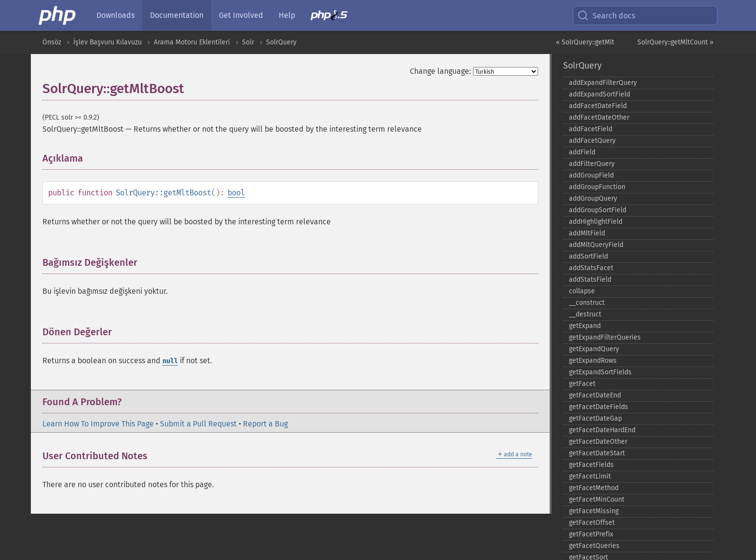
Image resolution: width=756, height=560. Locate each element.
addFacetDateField (598, 106)
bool (236, 193)
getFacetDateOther (598, 442)
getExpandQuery (594, 349)
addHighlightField (596, 222)
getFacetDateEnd (595, 395)
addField (582, 152)
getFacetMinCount (597, 499)
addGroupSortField (598, 210)
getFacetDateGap (595, 418)
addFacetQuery (592, 141)
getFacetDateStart (597, 453)
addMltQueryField (596, 245)
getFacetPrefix (591, 534)
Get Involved (241, 15)
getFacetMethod (594, 488)
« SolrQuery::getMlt (585, 42)
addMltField (587, 233)
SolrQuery (281, 42)
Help (287, 15)
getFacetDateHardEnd (602, 430)
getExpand (585, 326)
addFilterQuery (592, 164)
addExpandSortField (600, 94)
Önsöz (52, 42)
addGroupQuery (593, 198)
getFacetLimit (590, 476)
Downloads (115, 15)
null (170, 361)
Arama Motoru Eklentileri (192, 42)
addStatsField (590, 280)
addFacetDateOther (599, 117)
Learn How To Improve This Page (98, 424)
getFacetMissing (594, 511)
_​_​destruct (585, 314)
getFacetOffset (592, 523)
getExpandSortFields (600, 372)
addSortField (588, 256)
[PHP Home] (58, 15)
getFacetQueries (594, 546)
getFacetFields (591, 465)
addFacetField (591, 129)
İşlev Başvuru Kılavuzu (108, 42)
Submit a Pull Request (198, 424)
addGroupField (591, 175)
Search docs (606, 15)
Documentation (177, 15)
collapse (582, 291)
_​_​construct (587, 303)
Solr (248, 42)
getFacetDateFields (599, 407)
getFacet (582, 384)
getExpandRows (593, 361)
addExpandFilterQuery (603, 83)
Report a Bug (265, 424)
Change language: (440, 71)
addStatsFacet (591, 268)
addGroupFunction (597, 187)
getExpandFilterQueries (605, 337)
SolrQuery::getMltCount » (675, 42)
